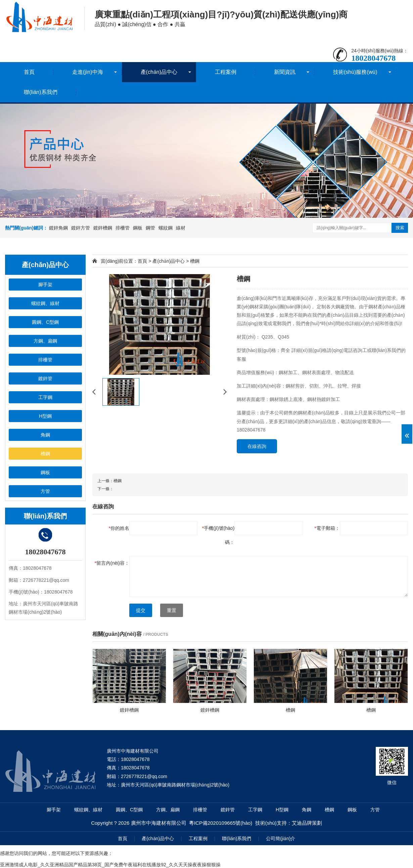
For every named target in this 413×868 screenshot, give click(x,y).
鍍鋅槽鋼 (103, 228)
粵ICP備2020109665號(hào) (221, 823)
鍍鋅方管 (81, 228)
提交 (141, 610)
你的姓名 (119, 528)
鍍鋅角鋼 (58, 228)
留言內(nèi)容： (112, 563)
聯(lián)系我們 (41, 92)
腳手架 (54, 810)
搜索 (400, 228)
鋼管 (150, 228)
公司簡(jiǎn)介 (281, 838)
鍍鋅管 (228, 810)
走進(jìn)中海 (88, 72)
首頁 (29, 72)
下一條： (105, 489)
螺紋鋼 (166, 228)
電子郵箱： (327, 528)
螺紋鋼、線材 (88, 810)
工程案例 (226, 72)
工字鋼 (255, 810)
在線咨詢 (257, 446)
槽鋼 (195, 261)
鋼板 (138, 228)
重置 (172, 610)
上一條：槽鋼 (109, 481)
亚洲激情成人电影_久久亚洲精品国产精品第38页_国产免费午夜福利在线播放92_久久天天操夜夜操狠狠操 (110, 865)
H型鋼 (282, 810)
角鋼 (307, 810)
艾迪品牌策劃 (307, 823)
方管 (375, 810)
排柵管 (123, 228)
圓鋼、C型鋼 (129, 810)
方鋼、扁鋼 (168, 810)
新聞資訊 (285, 72)
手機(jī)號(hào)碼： (218, 535)
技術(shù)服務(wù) (355, 72)
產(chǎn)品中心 (159, 72)
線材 (181, 228)
